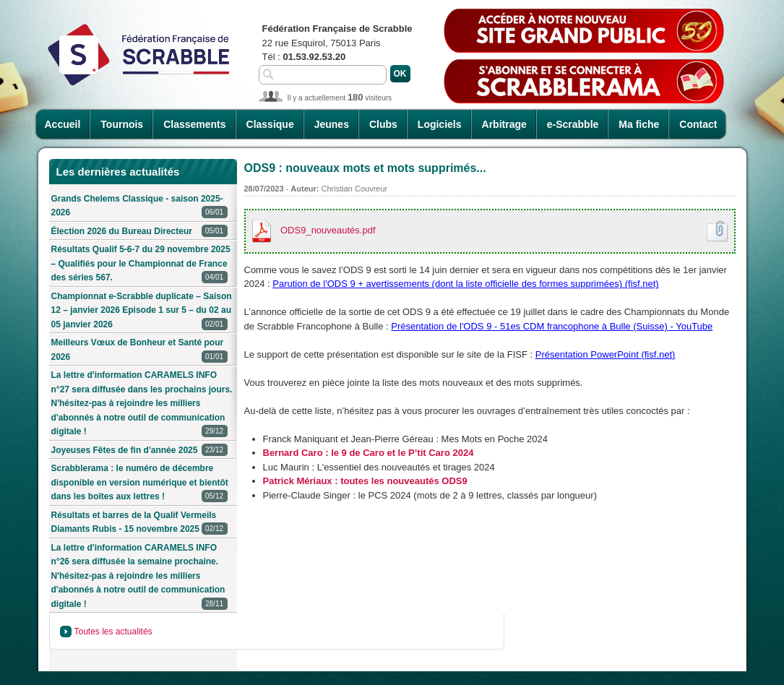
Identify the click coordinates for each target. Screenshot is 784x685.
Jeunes (332, 124)
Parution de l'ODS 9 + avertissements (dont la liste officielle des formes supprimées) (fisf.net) (465, 284)
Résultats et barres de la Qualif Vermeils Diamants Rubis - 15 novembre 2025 (139, 524)
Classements (194, 124)
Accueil (63, 124)
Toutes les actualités (113, 632)
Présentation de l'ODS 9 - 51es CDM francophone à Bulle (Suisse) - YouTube (552, 326)
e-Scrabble (573, 124)
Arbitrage (504, 124)
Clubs (383, 124)
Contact (698, 124)
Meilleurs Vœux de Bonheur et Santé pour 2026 (139, 351)
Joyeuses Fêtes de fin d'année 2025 (139, 451)
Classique (270, 124)
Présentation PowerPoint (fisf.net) (606, 354)
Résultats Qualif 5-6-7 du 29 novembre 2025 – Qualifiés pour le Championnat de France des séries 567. (141, 264)
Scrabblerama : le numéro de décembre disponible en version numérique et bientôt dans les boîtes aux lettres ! (140, 483)
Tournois (122, 124)
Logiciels (440, 124)
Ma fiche (639, 124)
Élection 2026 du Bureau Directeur (139, 232)
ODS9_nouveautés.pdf (328, 230)
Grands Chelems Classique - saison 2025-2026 (139, 207)
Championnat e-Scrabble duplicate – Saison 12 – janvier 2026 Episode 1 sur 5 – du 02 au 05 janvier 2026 (142, 311)
